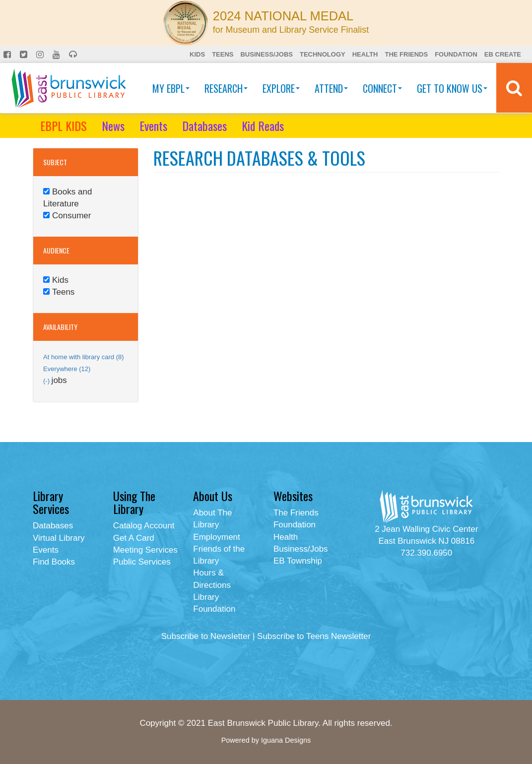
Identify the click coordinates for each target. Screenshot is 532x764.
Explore (281, 88)
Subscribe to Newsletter (206, 636)
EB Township (298, 561)
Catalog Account (144, 526)
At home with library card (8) (84, 357)
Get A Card (134, 538)
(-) (47, 381)
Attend (331, 88)
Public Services (142, 562)
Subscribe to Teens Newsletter (314, 636)
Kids (197, 54)
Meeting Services (145, 550)
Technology (323, 54)
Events (153, 126)
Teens (223, 54)
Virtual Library (59, 538)
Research (226, 88)
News (113, 126)
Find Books (54, 562)
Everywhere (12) (67, 369)
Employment (216, 537)
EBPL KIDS (64, 126)
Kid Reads (263, 126)
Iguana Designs (286, 740)
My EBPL (171, 88)
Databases (204, 126)
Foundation (456, 54)
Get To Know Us (452, 88)
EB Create (503, 54)
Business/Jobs (266, 54)
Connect (382, 88)
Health (365, 54)
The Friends (406, 54)
